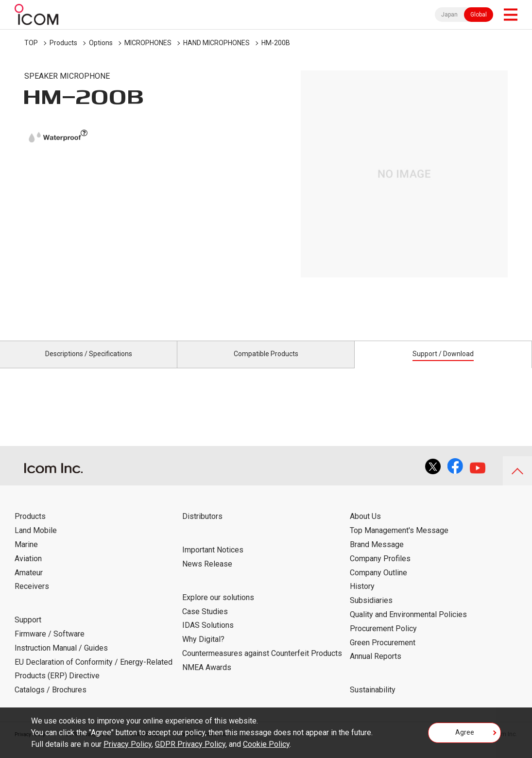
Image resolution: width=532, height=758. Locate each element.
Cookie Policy (266, 744)
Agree (465, 736)
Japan (449, 15)
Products (63, 43)
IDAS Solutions (208, 636)
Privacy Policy (128, 744)
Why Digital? (203, 650)
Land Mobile (36, 542)
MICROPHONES (148, 43)
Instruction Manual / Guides (61, 659)
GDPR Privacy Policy (190, 744)
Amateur (29, 583)
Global (479, 15)
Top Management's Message (399, 542)
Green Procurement (383, 653)
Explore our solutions (218, 609)
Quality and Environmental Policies (408, 626)
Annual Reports (376, 667)
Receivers (32, 597)
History (362, 597)
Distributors (202, 527)
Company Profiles (380, 570)
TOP (31, 43)
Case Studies (205, 622)
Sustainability (373, 701)
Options (101, 43)
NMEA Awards (207, 679)
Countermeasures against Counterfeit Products (262, 664)
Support (28, 631)
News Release (207, 575)
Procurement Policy (383, 640)
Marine (26, 556)
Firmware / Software (50, 645)
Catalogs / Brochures (51, 701)
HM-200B (276, 43)
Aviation (28, 570)
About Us (365, 527)
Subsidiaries (371, 612)
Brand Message (377, 556)
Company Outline (378, 583)
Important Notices (213, 561)
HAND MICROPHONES (216, 43)
